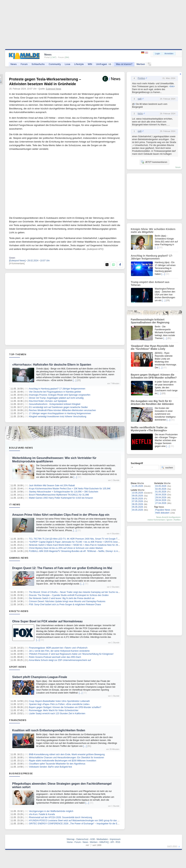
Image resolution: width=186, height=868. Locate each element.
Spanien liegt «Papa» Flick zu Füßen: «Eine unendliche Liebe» (59, 704)
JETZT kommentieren (154, 162)
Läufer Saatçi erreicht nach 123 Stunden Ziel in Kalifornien (57, 714)
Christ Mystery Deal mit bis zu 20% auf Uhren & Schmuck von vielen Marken (66, 548)
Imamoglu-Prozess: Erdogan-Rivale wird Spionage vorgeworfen (60, 395)
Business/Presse (21, 773)
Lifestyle (79, 64)
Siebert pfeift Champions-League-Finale (40, 677)
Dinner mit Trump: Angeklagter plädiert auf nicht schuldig (56, 398)
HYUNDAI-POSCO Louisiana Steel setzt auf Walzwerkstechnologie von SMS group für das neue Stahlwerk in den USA (86, 821)
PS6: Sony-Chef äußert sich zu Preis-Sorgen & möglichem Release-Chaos (65, 605)
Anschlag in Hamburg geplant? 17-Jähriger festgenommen (57, 389)
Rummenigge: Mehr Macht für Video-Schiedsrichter (54, 710)
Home (70, 842)
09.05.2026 (138, 496)
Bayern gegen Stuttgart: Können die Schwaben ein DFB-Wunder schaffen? (65, 707)
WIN (90, 64)
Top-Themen (18, 354)
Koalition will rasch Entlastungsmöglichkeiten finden (49, 730)
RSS (118, 842)
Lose (68, 64)
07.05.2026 (138, 501)
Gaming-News (19, 558)
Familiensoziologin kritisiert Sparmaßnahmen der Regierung (150, 321)
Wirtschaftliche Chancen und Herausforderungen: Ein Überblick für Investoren (66, 758)
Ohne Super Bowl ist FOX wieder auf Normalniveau (47, 621)
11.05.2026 (138, 486)
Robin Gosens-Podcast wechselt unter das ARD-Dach (55, 657)
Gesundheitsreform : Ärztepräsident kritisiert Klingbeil (55, 404)
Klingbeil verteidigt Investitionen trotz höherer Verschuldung (58, 417)
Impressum (115, 839)
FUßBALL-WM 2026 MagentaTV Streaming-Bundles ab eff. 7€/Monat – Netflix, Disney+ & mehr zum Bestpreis (82, 551)
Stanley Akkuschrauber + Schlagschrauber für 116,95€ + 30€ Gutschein (64, 492)
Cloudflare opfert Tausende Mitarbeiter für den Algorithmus (57, 764)
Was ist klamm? (124, 64)
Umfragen (104, 64)
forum (178, 167)
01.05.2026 (161, 492)
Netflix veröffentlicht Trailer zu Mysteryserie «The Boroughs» (149, 429)
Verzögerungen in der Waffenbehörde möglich (51, 811)
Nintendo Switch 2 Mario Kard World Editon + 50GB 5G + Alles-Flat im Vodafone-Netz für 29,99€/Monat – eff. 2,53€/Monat (88, 545)
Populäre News (163, 510)
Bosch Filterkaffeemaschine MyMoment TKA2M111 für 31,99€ (59, 495)
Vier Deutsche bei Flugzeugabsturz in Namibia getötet (55, 392)
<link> (172, 86)
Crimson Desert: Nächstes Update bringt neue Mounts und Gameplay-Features (67, 601)
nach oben (172, 846)
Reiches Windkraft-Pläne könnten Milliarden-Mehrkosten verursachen (62, 410)
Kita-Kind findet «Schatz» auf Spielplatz (48, 401)
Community (55, 64)
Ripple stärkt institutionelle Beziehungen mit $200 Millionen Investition (62, 761)
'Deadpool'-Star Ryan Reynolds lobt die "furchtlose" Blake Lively (152, 347)
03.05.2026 (161, 486)
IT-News (15, 504)
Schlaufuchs (38, 64)
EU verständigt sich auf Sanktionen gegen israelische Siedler (58, 407)
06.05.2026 (138, 504)
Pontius (141, 78)
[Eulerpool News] (17, 261)
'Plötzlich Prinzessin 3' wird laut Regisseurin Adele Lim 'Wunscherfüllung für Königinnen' (71, 654)
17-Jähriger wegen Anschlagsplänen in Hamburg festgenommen (60, 413)
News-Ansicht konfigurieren (168, 517)
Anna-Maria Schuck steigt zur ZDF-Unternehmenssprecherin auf (60, 660)
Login (158, 53)
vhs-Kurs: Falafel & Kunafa (42, 814)
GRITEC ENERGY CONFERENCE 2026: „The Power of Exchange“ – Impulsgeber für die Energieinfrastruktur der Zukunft (88, 824)
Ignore (169, 520)
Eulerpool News (54, 89)
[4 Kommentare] (17, 263)
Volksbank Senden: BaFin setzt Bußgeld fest (50, 767)
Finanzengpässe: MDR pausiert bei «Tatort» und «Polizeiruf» (58, 648)
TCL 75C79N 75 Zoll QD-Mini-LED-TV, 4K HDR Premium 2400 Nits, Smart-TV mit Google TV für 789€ (78, 539)
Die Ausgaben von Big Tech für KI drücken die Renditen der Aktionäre (152, 403)
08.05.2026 (138, 499)
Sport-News (18, 667)
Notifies (177, 520)
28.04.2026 (161, 500)
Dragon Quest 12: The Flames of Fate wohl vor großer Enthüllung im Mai (62, 568)
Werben (141, 64)
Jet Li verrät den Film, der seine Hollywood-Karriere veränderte (59, 651)
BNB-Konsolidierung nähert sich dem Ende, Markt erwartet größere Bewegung (67, 754)
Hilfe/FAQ (104, 842)
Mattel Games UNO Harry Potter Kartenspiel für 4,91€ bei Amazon (61, 498)
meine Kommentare (156, 520)
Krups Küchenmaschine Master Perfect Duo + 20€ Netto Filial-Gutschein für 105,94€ (70, 489)
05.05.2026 (138, 507)
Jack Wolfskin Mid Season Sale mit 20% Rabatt (52, 485)
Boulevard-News (21, 448)
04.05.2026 (138, 510)
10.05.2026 (138, 493)
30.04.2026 (161, 495)
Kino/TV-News (19, 611)
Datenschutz (82, 839)
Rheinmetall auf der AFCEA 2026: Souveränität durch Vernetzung (60, 817)
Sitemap (70, 839)
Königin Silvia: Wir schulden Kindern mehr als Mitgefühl (153, 231)
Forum (24, 64)
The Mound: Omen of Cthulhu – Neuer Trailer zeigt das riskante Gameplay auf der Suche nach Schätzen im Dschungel (86, 592)
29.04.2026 (161, 498)
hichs (140, 114)
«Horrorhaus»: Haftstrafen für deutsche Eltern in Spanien (52, 365)
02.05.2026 (161, 489)
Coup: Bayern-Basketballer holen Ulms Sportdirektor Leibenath (59, 701)
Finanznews (18, 720)
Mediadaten (102, 839)
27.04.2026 (161, 503)
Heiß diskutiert (162, 513)
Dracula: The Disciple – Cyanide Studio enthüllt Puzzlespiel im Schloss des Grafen (69, 595)
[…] (75, 380)
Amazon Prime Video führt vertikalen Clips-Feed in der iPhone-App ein (61, 515)
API (112, 842)
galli (140, 99)
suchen (167, 467)
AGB (92, 839)
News (14, 64)
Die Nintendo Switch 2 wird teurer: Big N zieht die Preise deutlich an (62, 598)
